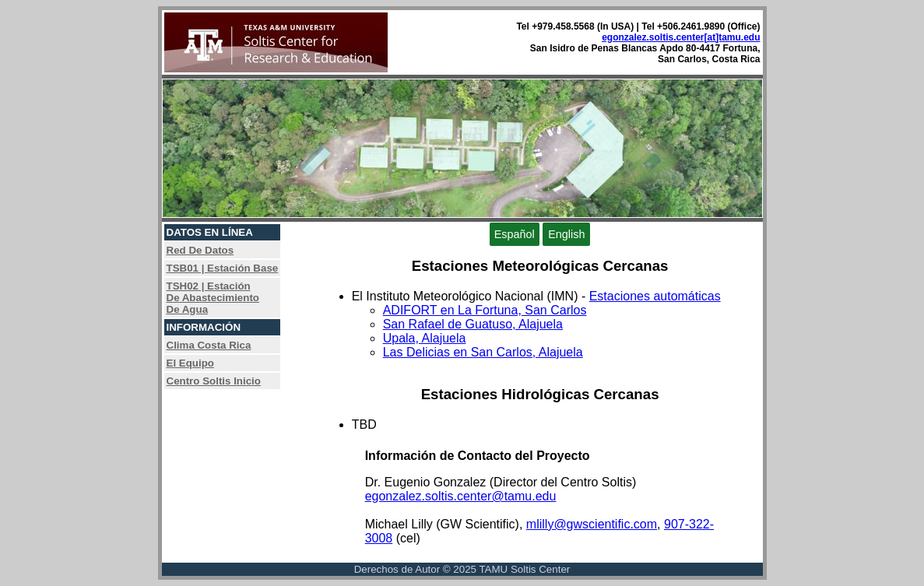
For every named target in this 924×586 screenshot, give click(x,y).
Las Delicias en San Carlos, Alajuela (483, 352)
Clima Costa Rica (209, 345)
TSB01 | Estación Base (223, 268)
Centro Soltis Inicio (214, 381)
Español (515, 234)
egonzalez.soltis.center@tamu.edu (461, 496)
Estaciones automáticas (655, 296)
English (566, 234)
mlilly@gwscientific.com (592, 524)
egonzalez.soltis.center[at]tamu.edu (681, 37)
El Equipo (190, 363)
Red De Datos (200, 250)
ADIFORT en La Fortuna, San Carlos (485, 310)
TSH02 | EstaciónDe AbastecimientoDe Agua (213, 298)
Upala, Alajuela (425, 338)
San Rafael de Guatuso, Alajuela (473, 324)
